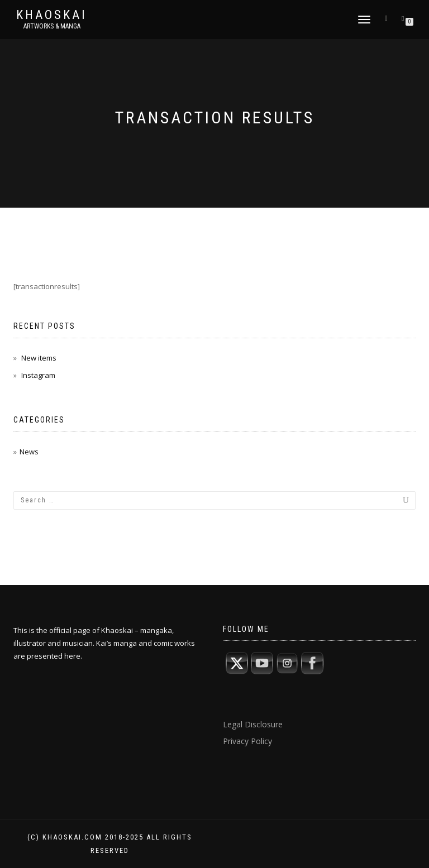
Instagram (38, 375)
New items (39, 358)
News (29, 452)
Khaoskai (52, 15)
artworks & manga (52, 26)
